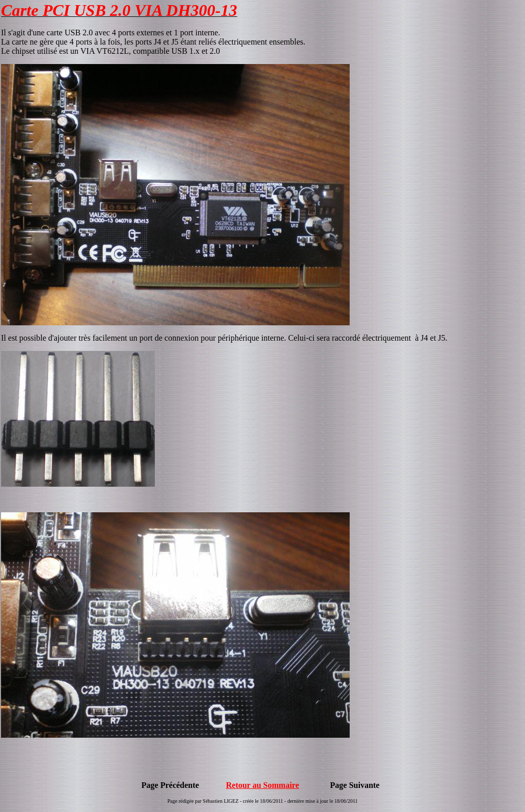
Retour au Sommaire (263, 785)
